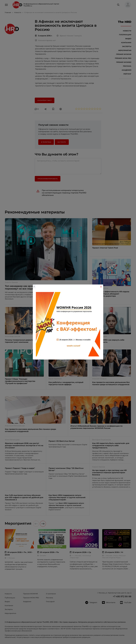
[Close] (101, 287)
